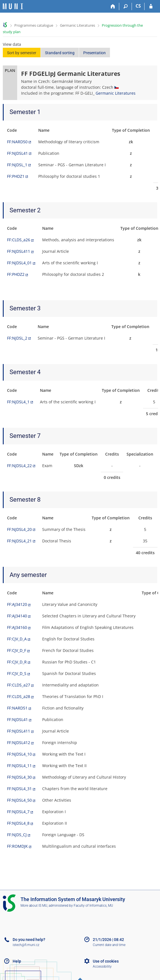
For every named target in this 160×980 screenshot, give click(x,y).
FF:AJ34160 (17, 627)
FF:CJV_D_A (17, 639)
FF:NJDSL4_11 (19, 766)
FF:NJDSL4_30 (19, 777)
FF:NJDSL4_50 (19, 800)
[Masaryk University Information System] (13, 6)
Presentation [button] (94, 53)
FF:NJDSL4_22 (19, 466)
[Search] (126, 6)
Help (17, 961)
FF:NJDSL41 (17, 153)
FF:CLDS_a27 (19, 685)
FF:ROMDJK (17, 846)
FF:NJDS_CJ (17, 835)
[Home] (113, 6)
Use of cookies (106, 961)
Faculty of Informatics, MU (93, 906)
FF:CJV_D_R (17, 662)
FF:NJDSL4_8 (18, 823)
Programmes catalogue (34, 25)
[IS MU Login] (151, 6)
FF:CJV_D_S (17, 673)
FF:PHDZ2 (16, 274)
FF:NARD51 (17, 708)
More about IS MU (34, 906)
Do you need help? (29, 940)
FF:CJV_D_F (17, 650)
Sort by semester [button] (22, 53)
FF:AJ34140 (17, 616)
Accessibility (102, 967)
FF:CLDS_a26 (19, 240)
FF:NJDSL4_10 (19, 754)
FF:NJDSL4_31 (19, 789)
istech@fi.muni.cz (26, 945)
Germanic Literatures (77, 25)
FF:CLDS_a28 (19, 696)
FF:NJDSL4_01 (19, 263)
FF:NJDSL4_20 (19, 529)
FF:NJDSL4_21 (19, 541)
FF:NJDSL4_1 (18, 402)
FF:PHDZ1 (16, 176)
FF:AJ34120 (17, 604)
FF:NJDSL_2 (17, 338)
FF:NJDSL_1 (17, 165)
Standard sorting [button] (60, 53)
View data (12, 44)
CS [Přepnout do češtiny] (138, 6)
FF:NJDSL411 (19, 251)
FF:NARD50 (17, 142)
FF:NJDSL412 (19, 743)
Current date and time (109, 945)
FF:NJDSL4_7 (18, 812)
